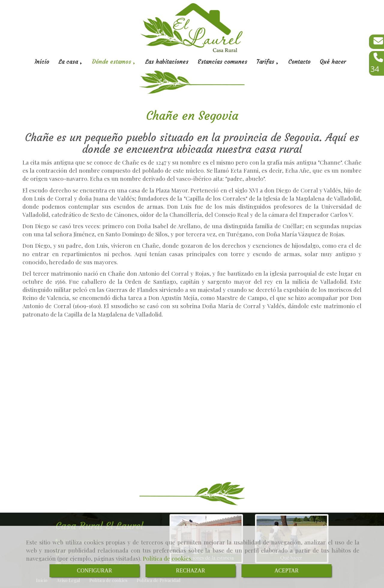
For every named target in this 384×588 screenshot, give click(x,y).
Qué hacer (333, 62)
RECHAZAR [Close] (190, 571)
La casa (71, 62)
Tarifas (268, 62)
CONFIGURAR (94, 571)
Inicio (42, 62)
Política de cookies (167, 558)
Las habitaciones (167, 62)
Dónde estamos (114, 62)
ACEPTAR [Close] (287, 571)
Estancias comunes (222, 62)
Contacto (299, 62)
